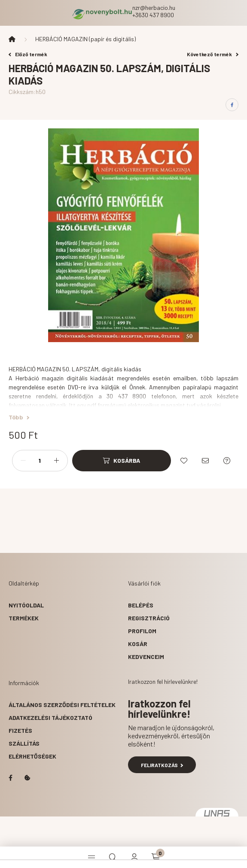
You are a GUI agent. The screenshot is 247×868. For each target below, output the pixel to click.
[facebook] (232, 105)
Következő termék (213, 54)
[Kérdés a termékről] (227, 461)
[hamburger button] (91, 857)
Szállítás (24, 743)
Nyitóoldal (26, 605)
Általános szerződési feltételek (62, 705)
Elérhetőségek (32, 756)
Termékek (24, 618)
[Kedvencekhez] (184, 461)
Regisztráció (149, 618)
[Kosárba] (122, 461)
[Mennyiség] (40, 461)
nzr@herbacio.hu (154, 8)
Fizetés (20, 730)
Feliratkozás (162, 765)
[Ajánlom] (205, 461)
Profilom (142, 631)
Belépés (141, 605)
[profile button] (134, 857)
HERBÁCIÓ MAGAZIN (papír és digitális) (85, 39)
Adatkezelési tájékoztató (50, 718)
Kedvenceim (146, 657)
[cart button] (156, 857)
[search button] (113, 857)
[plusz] (57, 461)
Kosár (138, 644)
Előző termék (28, 54)
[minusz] (23, 461)
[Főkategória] (12, 39)
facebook (10, 778)
